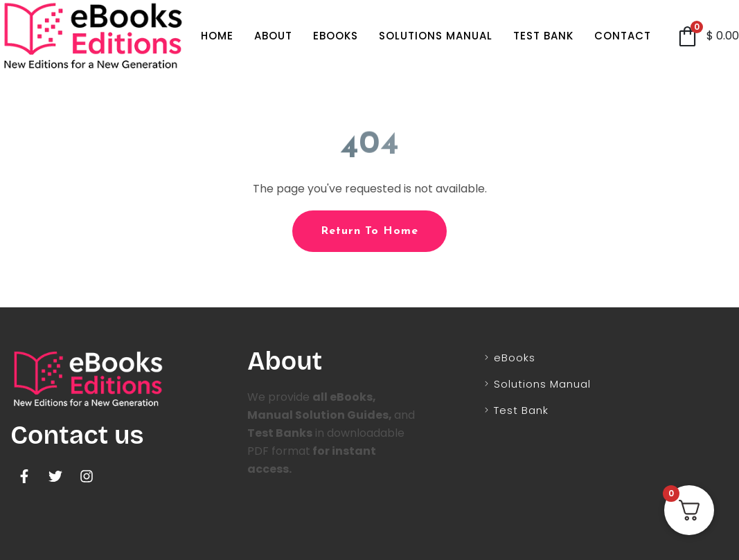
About (273, 36)
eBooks (336, 36)
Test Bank (543, 36)
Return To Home (369, 231)
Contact (623, 36)
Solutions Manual (436, 36)
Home (217, 36)
